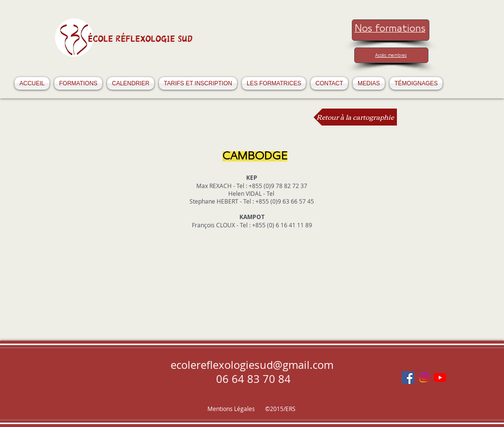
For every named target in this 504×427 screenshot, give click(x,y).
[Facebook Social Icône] (408, 378)
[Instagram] (424, 378)
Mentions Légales (232, 409)
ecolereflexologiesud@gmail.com (252, 365)
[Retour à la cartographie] (355, 117)
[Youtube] (440, 378)
